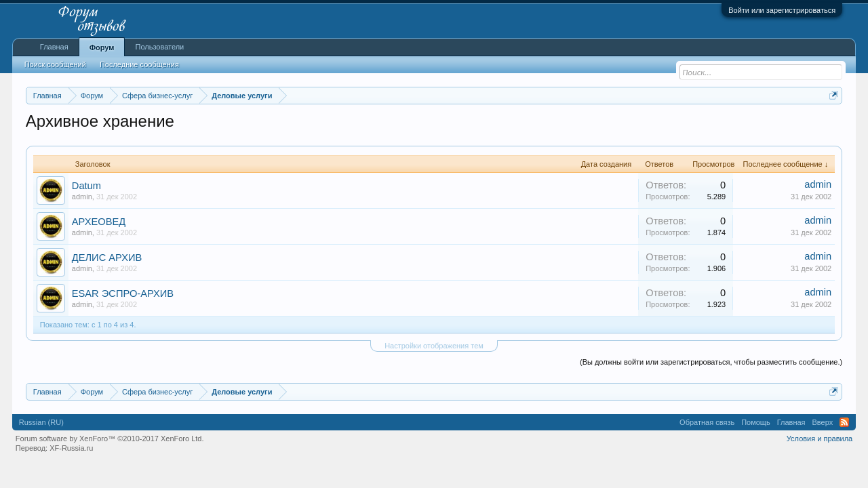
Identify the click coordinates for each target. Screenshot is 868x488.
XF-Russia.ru (71, 448)
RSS (844, 422)
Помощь (756, 422)
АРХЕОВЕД (99, 222)
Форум (102, 47)
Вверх (823, 422)
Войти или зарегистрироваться (782, 10)
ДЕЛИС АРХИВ (107, 258)
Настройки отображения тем (434, 346)
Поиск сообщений (55, 64)
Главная (54, 47)
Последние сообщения (139, 64)
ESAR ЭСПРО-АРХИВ (123, 293)
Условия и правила (820, 439)
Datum (86, 186)
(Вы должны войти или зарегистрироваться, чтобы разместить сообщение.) (711, 362)
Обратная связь (707, 422)
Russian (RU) (41, 422)
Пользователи (159, 47)
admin (82, 197)
